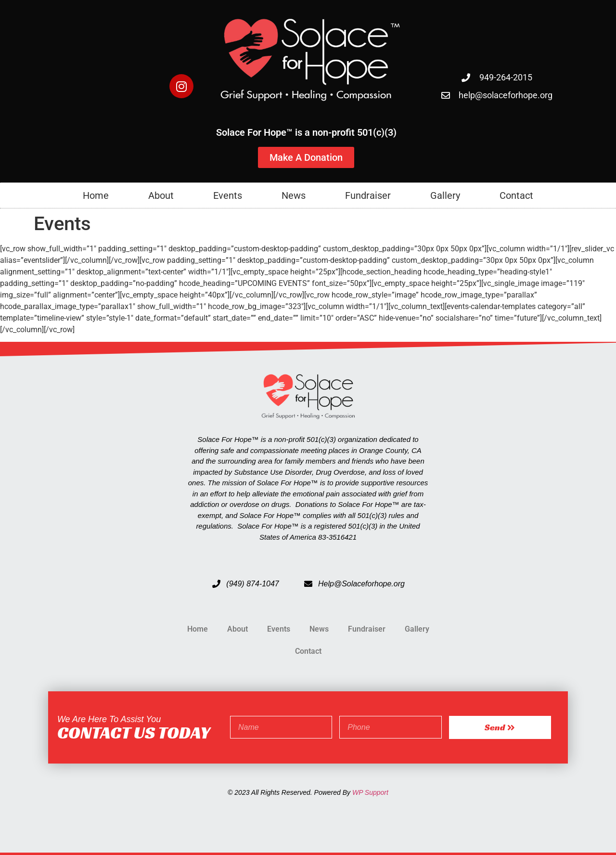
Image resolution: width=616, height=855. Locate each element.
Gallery (445, 195)
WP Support (370, 792)
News (294, 195)
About (161, 195)
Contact (516, 195)
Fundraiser (368, 195)
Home (96, 195)
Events (228, 195)
